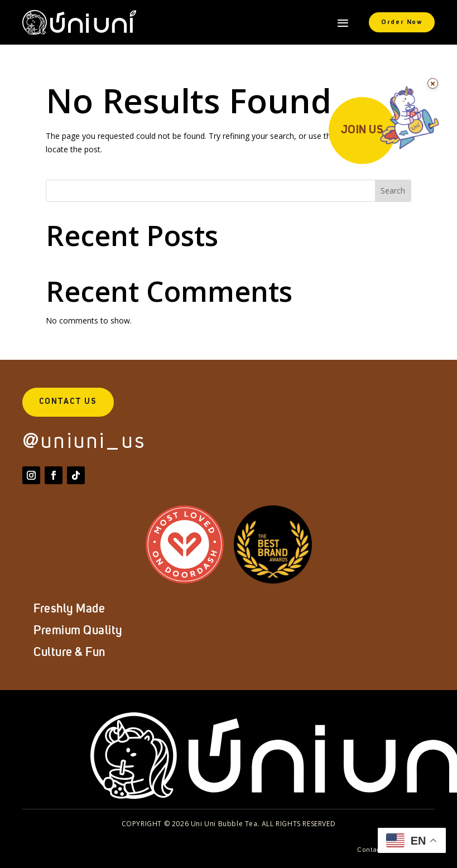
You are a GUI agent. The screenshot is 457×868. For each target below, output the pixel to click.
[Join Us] (387, 134)
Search (393, 191)
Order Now (402, 22)
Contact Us (68, 402)
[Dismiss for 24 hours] (433, 83)
